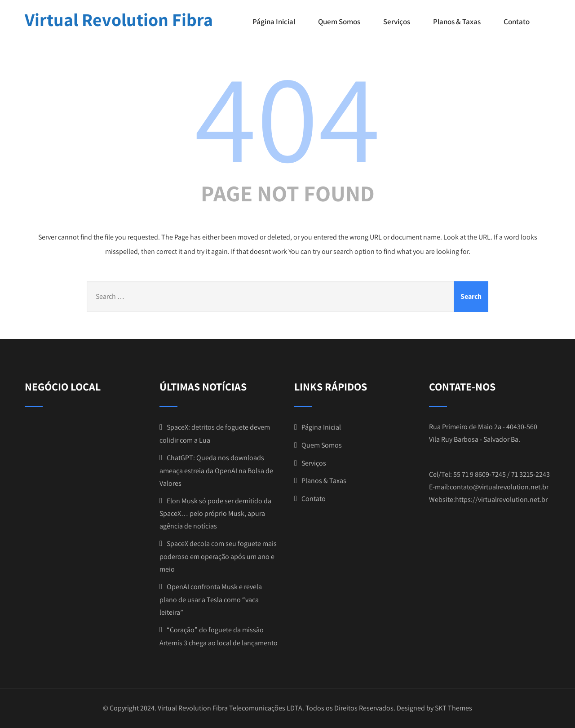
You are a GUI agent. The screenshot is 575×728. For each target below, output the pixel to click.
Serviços (397, 22)
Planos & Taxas (457, 22)
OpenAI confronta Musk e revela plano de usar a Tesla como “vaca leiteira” (211, 599)
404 (287, 115)
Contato (517, 22)
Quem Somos (339, 22)
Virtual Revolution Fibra (119, 19)
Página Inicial (274, 22)
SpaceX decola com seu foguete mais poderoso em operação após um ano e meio (218, 556)
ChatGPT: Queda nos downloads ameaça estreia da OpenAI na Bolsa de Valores (216, 471)
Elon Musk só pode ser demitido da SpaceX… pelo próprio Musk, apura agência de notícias (215, 514)
